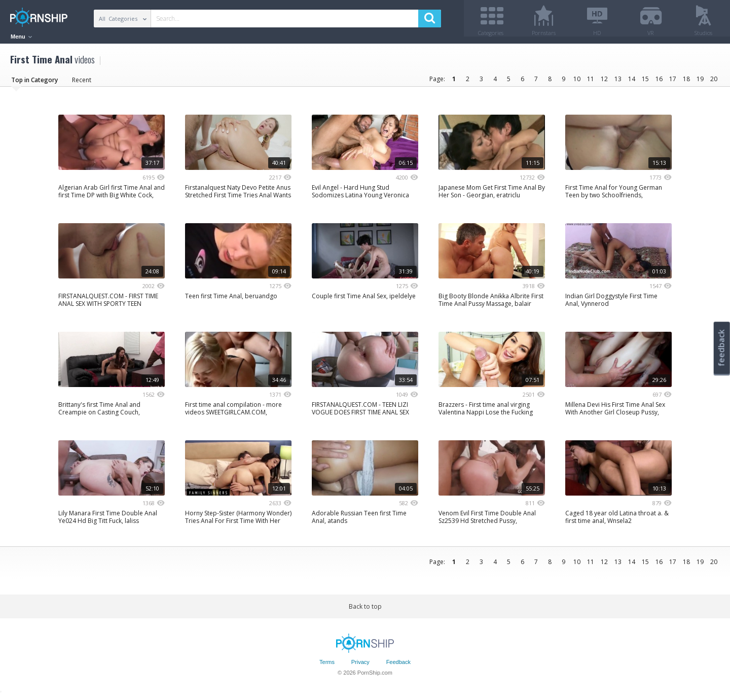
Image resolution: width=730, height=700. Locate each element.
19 (700, 82)
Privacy (360, 666)
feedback (721, 348)
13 (618, 82)
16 (659, 82)
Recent (82, 83)
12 (604, 82)
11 (591, 82)
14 (632, 82)
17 (673, 82)
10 (577, 82)
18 (686, 82)
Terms (327, 666)
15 (645, 82)
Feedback (398, 666)
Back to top (365, 610)
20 (714, 82)
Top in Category (34, 83)
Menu (21, 37)
